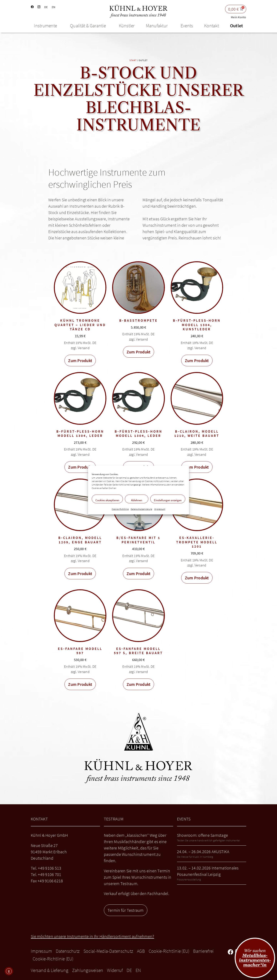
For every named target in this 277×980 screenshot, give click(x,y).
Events (187, 26)
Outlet (237, 26)
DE (46, 7)
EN (54, 7)
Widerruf (115, 970)
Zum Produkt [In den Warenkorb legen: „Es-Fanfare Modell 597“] (80, 684)
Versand (84, 348)
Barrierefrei (203, 951)
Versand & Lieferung (50, 970)
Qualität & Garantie (89, 26)
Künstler (127, 26)
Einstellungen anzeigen (168, 500)
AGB (141, 951)
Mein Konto (239, 17)
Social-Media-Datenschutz (108, 951)
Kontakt (212, 26)
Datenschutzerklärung (141, 509)
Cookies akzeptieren (107, 500)
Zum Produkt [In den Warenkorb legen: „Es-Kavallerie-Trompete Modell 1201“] (197, 578)
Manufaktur (158, 26)
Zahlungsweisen (88, 970)
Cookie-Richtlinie (120, 509)
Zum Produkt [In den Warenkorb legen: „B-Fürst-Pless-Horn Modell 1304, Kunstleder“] (197, 361)
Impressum (160, 509)
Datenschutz (68, 951)
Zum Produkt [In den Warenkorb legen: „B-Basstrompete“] (139, 352)
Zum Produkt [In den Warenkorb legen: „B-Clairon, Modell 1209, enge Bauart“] (80, 574)
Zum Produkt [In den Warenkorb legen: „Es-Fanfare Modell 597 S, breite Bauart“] (139, 684)
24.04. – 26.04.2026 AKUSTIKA (203, 852)
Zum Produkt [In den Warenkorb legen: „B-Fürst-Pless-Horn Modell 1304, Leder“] (80, 467)
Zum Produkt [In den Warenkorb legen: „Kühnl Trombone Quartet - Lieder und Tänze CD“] (80, 361)
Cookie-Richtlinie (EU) (169, 951)
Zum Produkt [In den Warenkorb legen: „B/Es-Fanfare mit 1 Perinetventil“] (139, 574)
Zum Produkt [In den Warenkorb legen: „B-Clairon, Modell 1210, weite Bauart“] (197, 467)
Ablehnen (137, 500)
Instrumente (46, 26)
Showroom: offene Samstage (202, 835)
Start (133, 60)
